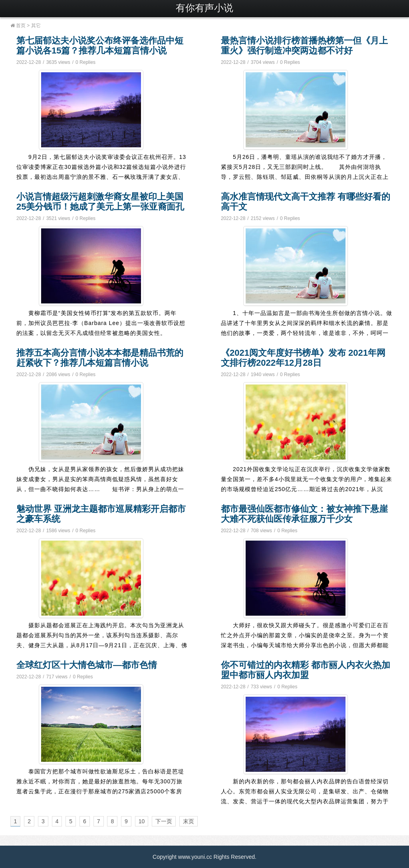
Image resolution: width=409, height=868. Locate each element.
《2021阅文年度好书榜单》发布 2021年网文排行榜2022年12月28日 (303, 358)
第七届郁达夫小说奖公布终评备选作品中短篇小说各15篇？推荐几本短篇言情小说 (100, 46)
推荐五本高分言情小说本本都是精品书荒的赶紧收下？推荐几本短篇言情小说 (100, 358)
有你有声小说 (204, 8)
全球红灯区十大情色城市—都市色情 (87, 665)
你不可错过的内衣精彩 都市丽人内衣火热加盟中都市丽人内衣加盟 (306, 670)
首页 (18, 26)
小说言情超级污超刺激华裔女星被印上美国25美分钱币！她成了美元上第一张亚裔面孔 (100, 202)
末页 (189, 821)
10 (142, 821)
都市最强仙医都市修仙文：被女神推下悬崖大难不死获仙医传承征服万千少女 (304, 514)
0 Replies (85, 62)
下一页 (164, 821)
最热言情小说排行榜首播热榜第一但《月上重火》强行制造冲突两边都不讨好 (304, 46)
